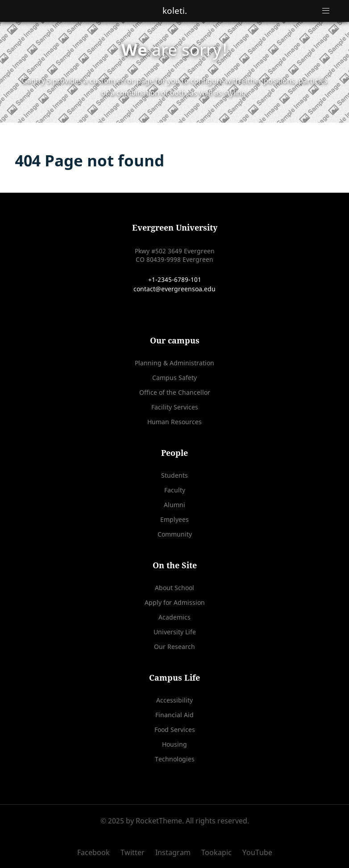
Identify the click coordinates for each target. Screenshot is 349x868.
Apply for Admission (175, 602)
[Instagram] (174, 852)
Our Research (174, 647)
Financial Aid (174, 715)
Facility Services (175, 407)
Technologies (175, 759)
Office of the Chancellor (175, 392)
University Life (175, 632)
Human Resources (174, 422)
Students (174, 475)
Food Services (175, 730)
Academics (174, 617)
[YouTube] (255, 852)
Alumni (174, 505)
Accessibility (174, 700)
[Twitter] (133, 852)
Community (175, 534)
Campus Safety (174, 378)
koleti (175, 10)
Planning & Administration (174, 363)
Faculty (175, 490)
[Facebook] (97, 852)
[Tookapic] (217, 852)
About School (174, 588)
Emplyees (174, 519)
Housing (174, 744)
